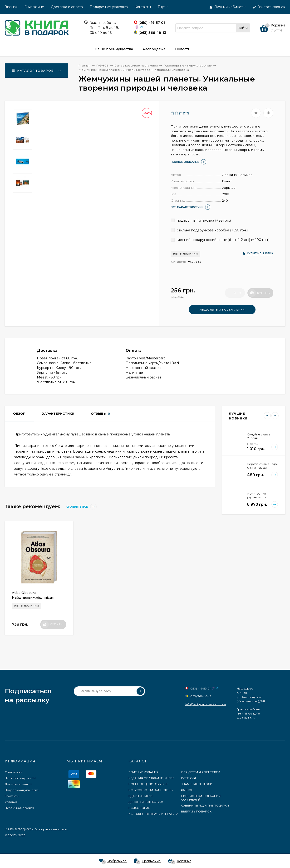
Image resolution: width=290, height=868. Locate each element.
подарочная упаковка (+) (201, 220)
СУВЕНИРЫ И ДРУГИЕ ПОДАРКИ (205, 805)
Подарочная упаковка (109, 7)
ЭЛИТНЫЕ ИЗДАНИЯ (143, 772)
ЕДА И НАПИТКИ (140, 796)
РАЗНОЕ (187, 790)
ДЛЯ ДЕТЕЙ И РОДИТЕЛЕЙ (201, 772)
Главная (11, 7)
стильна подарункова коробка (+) (209, 230)
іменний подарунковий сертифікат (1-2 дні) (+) (220, 240)
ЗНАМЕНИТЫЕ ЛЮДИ (197, 784)
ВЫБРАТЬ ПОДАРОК (196, 811)
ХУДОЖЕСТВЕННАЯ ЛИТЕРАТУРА (153, 814)
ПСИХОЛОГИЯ (139, 808)
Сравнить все (81, 507)
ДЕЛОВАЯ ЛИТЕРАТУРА (146, 802)
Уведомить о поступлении (222, 310)
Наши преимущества (20, 778)
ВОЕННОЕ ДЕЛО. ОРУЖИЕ (148, 784)
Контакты (143, 7)
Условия (11, 802)
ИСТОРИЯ (188, 778)
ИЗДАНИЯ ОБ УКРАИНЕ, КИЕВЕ (151, 778)
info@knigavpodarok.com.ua (206, 704)
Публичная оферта (19, 808)
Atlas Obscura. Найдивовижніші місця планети (33, 597)
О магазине (34, 7)
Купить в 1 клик (260, 253)
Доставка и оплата (67, 7)
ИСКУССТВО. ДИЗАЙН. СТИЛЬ (150, 790)
